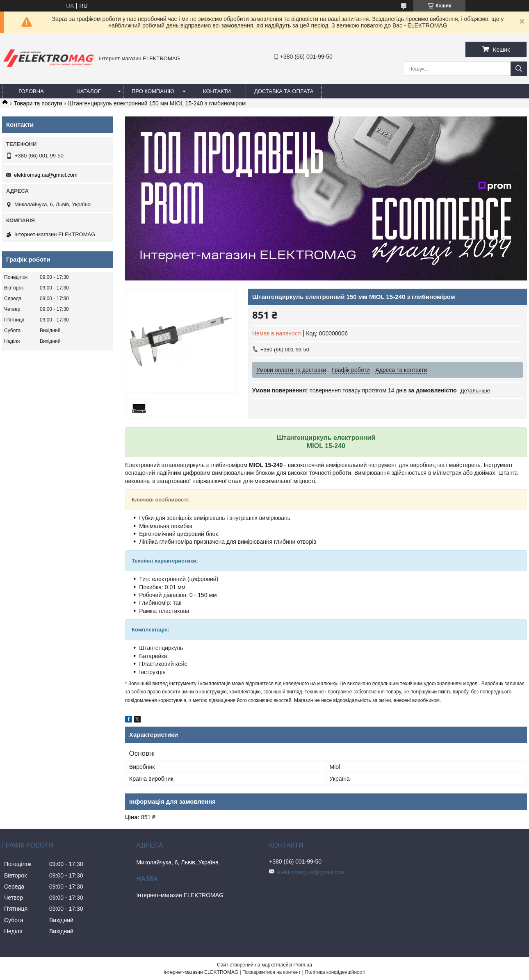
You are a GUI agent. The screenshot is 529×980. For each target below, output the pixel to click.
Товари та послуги (38, 103)
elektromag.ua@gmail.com (46, 175)
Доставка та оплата (284, 91)
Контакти (217, 91)
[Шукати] (519, 69)
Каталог (89, 91)
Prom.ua (303, 965)
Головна (31, 91)
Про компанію (153, 91)
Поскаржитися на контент (271, 972)
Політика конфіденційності (335, 972)
